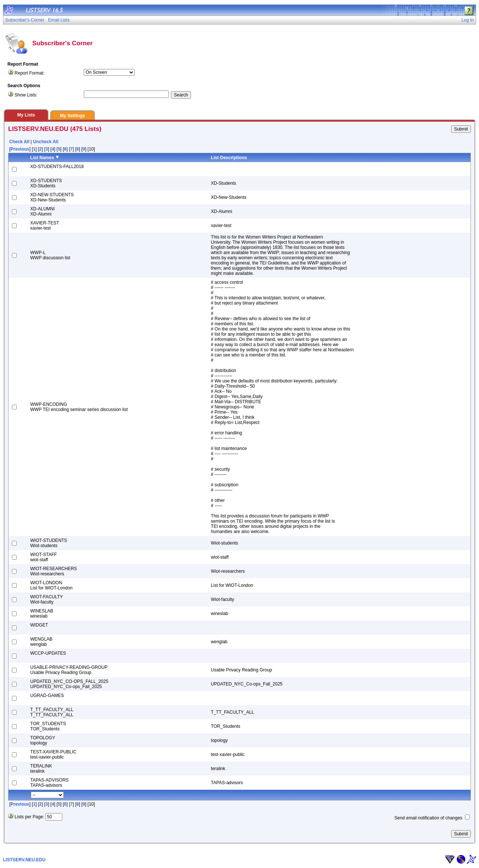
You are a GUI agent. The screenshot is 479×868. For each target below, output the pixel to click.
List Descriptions (229, 158)
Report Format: (29, 73)
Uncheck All (46, 142)
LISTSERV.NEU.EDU (24, 860)
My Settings (72, 116)
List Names (42, 158)
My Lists (26, 115)
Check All (19, 142)
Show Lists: (26, 95)
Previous (20, 149)
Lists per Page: (29, 817)
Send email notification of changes (428, 818)
